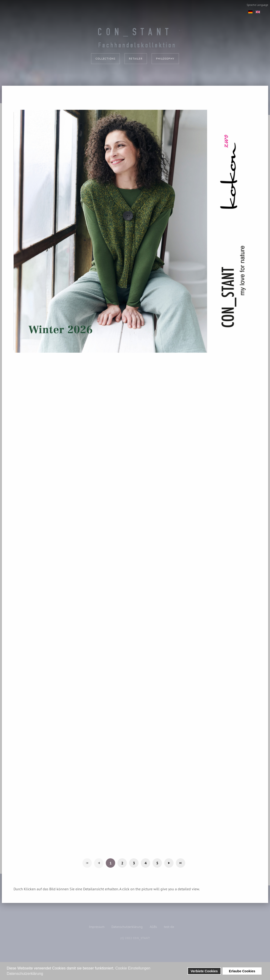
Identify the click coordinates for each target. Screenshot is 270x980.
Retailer (136, 59)
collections (105, 59)
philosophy (165, 59)
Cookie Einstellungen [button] (133, 968)
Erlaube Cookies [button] (242, 971)
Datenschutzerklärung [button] (25, 974)
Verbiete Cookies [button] (204, 971)
